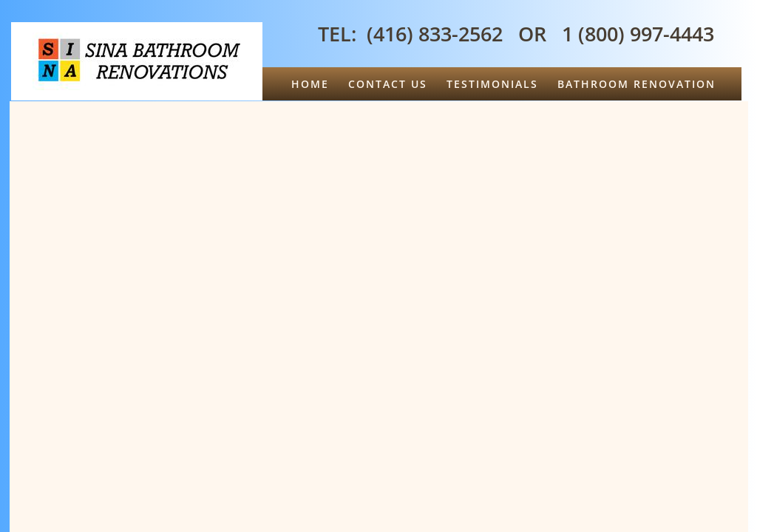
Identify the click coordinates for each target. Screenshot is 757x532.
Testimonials (492, 84)
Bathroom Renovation (637, 84)
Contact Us (388, 84)
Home (310, 84)
